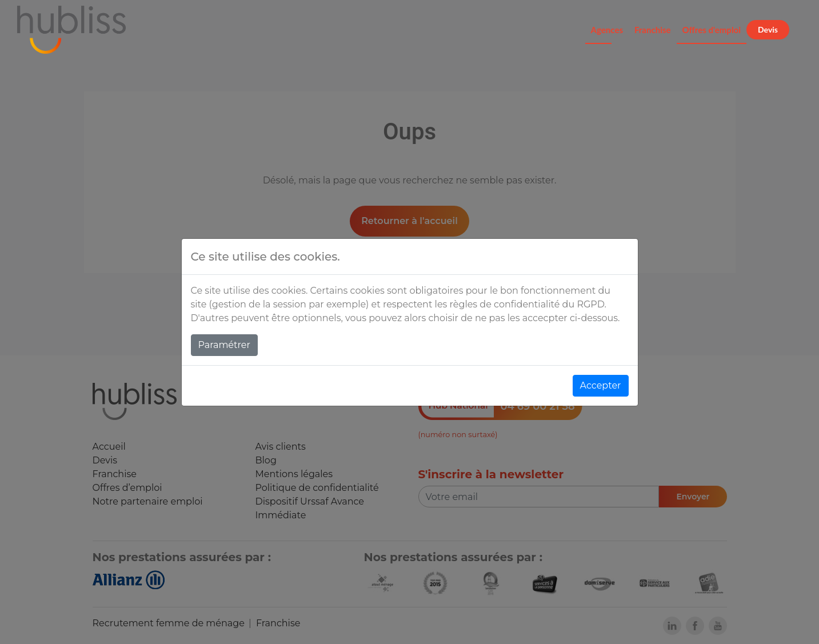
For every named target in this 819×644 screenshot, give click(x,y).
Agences (607, 30)
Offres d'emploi (712, 30)
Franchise (653, 30)
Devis (768, 29)
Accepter (601, 385)
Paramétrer (224, 345)
